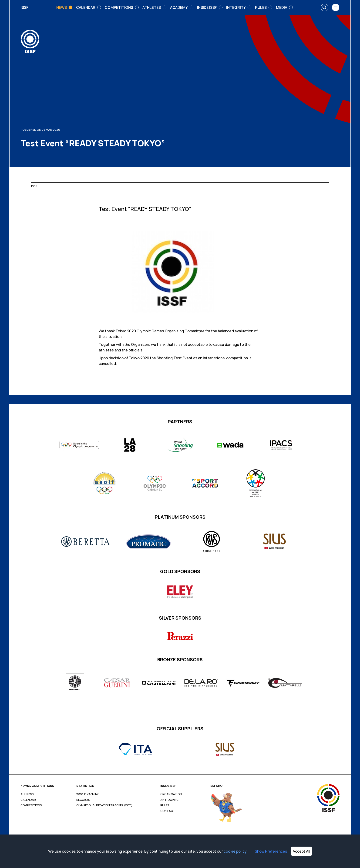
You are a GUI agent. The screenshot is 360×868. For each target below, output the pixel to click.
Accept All (301, 851)
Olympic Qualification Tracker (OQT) (104, 805)
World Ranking (88, 794)
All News (27, 794)
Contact (168, 811)
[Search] (324, 7)
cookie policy (235, 851)
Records (83, 800)
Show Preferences (271, 851)
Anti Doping (169, 800)
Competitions (31, 805)
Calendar (28, 800)
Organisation (171, 794)
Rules (165, 805)
